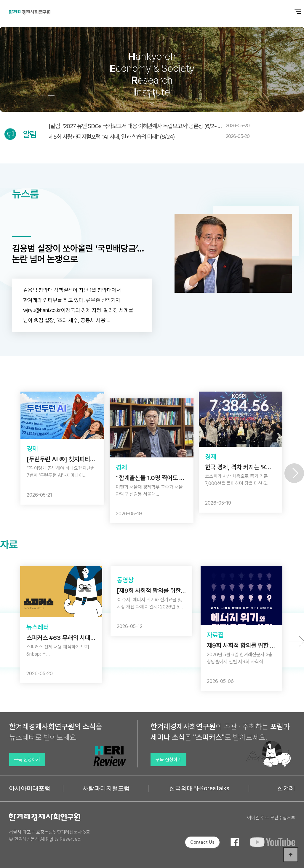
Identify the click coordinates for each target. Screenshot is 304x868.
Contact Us (202, 842)
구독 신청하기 (27, 760)
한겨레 (286, 788)
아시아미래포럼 (30, 788)
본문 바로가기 (0, 0)
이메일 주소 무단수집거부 (271, 818)
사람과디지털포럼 (106, 788)
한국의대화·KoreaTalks (199, 788)
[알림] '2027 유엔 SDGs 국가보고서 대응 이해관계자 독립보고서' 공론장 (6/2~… (149, 126)
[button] (35, 95)
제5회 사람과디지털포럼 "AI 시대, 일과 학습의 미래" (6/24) (149, 137)
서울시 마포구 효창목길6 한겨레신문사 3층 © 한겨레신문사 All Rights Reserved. (49, 836)
